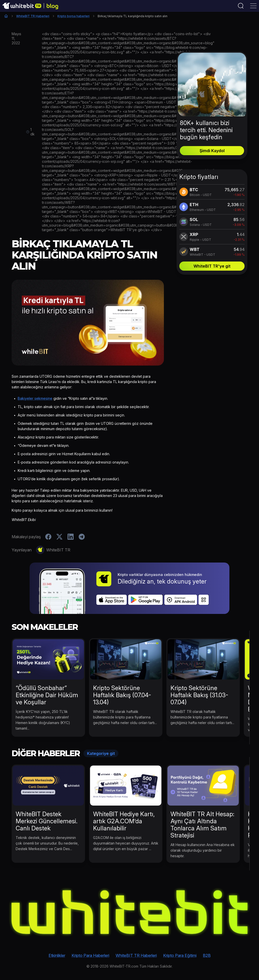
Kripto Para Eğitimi (180, 955)
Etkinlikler (57, 955)
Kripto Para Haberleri (90, 955)
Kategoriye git (101, 753)
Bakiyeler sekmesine (35, 398)
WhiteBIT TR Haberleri (33, 16)
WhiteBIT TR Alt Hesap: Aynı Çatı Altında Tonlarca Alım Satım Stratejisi (202, 825)
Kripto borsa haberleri (73, 16)
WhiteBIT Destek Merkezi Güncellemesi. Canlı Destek (47, 821)
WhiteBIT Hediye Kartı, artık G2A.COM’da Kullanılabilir (124, 821)
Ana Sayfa (6, 16)
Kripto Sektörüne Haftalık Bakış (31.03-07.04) (199, 695)
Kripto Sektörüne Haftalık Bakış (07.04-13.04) (122, 695)
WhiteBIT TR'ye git (212, 266)
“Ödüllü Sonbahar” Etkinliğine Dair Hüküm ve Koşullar (47, 695)
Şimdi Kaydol (212, 151)
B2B (207, 955)
